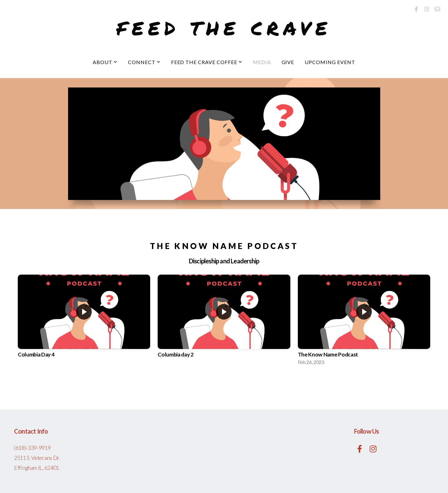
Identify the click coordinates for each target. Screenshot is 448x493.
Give (288, 62)
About (105, 62)
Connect (144, 62)
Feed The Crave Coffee (207, 62)
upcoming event (330, 62)
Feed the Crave (224, 28)
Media (262, 62)
